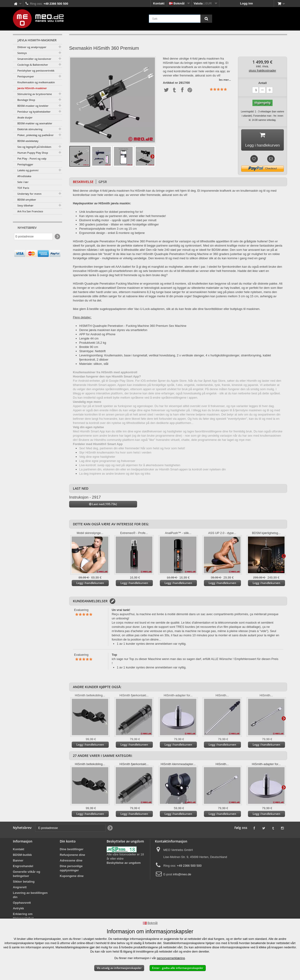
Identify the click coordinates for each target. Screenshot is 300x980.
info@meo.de (182, 876)
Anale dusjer (25, 117)
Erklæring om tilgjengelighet (23, 918)
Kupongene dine (72, 878)
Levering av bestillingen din (30, 897)
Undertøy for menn (29, 194)
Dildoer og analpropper (32, 47)
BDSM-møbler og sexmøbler (35, 123)
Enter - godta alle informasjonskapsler (178, 968)
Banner (18, 862)
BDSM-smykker (27, 200)
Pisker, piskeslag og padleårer (36, 135)
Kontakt (159, 3)
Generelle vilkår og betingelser (26, 875)
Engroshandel (23, 868)
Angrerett (20, 889)
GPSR (103, 183)
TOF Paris (23, 188)
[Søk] (206, 19)
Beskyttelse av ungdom (124, 864)
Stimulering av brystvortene (35, 94)
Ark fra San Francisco (30, 211)
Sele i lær (23, 182)
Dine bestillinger (72, 851)
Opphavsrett (22, 904)
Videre (152, 156)
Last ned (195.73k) (103, 506)
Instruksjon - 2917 (85, 499)
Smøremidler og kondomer (34, 59)
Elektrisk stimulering (30, 129)
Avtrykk (18, 910)
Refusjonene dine (72, 856)
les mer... (225, 80)
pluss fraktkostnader (262, 71)
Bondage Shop (26, 100)
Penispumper (26, 76)
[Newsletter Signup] (57, 237)
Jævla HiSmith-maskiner (32, 88)
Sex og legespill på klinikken (34, 147)
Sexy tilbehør (25, 205)
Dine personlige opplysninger (71, 870)
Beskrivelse (83, 183)
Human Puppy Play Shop (33, 153)
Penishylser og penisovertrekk (36, 71)
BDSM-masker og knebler (33, 106)
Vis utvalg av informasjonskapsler (119, 968)
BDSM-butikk (22, 856)
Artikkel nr (170, 83)
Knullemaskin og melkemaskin (36, 82)
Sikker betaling (24, 883)
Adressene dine (71, 862)
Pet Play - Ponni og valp (32, 158)
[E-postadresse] (33, 236)
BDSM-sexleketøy (28, 141)
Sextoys (22, 53)
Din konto (68, 843)
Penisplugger (25, 164)
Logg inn (246, 3)
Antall (262, 83)
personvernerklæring (171, 958)
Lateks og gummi (28, 170)
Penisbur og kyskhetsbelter (34, 112)
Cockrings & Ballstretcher (33, 65)
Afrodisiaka (24, 176)
